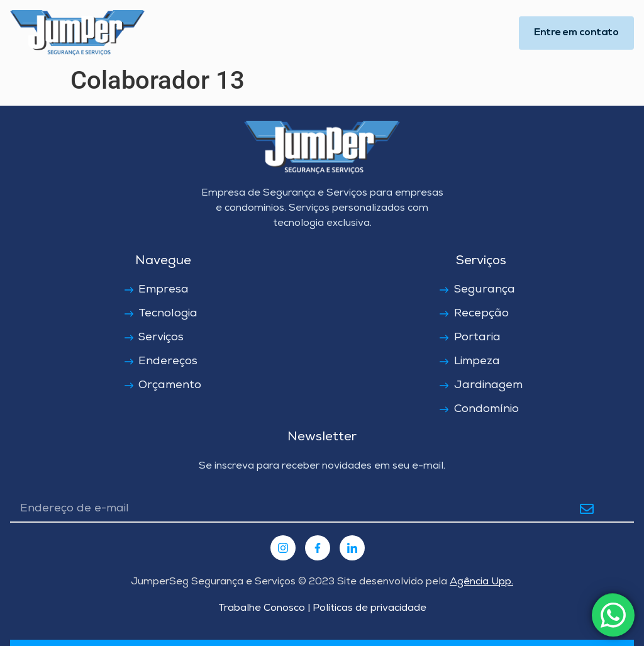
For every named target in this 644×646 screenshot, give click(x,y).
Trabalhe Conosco (262, 609)
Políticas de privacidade (368, 609)
